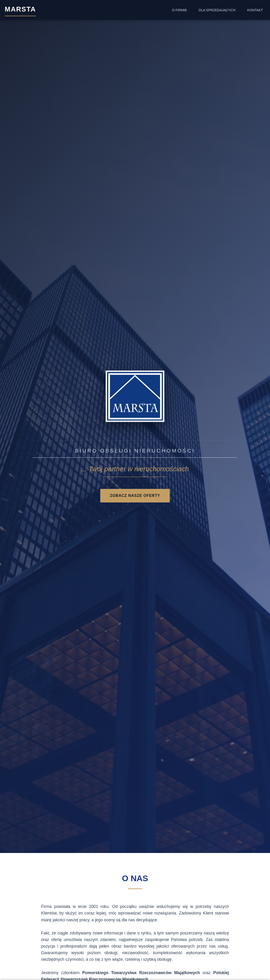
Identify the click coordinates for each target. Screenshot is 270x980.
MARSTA (20, 9)
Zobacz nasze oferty (135, 496)
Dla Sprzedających (217, 10)
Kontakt (255, 10)
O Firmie (179, 10)
